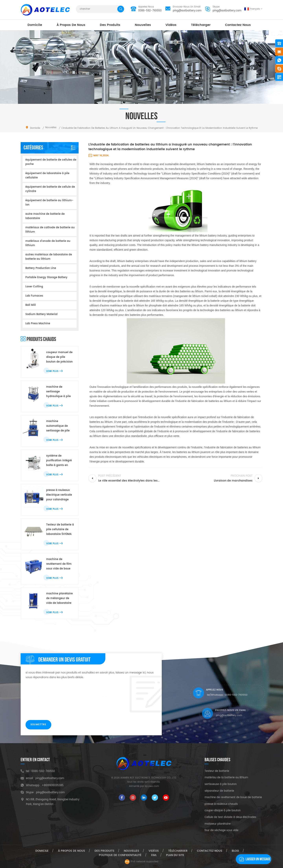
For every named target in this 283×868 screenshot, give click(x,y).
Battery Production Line (41, 268)
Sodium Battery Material (41, 314)
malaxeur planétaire (218, 824)
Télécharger (201, 25)
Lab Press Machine (38, 324)
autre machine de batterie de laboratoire (45, 216)
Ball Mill (31, 305)
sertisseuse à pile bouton (221, 784)
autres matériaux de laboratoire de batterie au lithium (49, 257)
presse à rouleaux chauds (221, 804)
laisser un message (254, 859)
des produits (110, 25)
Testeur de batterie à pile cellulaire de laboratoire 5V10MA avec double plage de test (60, 530)
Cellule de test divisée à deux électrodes (230, 817)
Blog (235, 851)
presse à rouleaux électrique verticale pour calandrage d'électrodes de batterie (59, 495)
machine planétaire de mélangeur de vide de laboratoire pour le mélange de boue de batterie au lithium (59, 599)
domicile (35, 25)
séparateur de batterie (219, 791)
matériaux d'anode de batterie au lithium (48, 243)
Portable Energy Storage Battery (46, 277)
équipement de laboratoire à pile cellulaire (47, 176)
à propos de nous (71, 25)
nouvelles (143, 25)
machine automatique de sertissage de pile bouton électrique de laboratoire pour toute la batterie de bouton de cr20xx (60, 426)
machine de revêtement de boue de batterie (233, 798)
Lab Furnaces (34, 296)
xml (154, 855)
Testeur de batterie (217, 771)
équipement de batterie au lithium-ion (49, 203)
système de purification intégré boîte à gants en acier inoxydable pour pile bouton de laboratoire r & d (59, 461)
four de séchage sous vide (221, 831)
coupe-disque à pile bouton (223, 811)
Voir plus (54, 371)
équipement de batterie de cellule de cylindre (50, 189)
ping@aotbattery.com (187, 11)
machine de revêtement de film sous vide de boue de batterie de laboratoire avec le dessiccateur (59, 564)
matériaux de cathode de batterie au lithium (50, 230)
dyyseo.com (152, 786)
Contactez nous (238, 25)
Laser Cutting (34, 287)
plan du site (175, 855)
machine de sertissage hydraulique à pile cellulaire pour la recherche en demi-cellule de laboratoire (60, 392)
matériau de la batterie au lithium (226, 778)
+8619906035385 (53, 785)
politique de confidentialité (120, 855)
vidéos (171, 25)
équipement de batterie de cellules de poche (51, 162)
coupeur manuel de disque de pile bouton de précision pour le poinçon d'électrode (59, 357)
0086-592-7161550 (150, 11)
